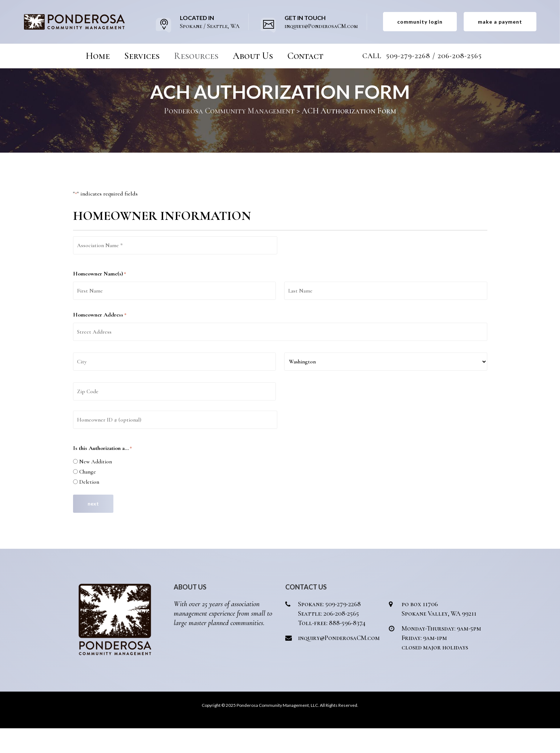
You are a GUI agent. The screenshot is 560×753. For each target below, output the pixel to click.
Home (98, 56)
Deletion (89, 507)
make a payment (500, 22)
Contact (305, 56)
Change (88, 496)
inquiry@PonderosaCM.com (339, 663)
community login (420, 22)
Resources (196, 56)
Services (142, 56)
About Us (253, 56)
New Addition (96, 486)
